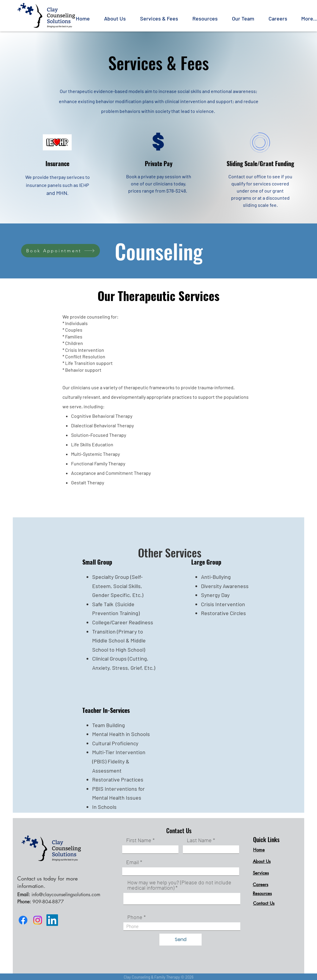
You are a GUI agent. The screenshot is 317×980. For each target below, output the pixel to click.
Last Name (199, 840)
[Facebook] (23, 920)
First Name (139, 840)
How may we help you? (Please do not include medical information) (179, 885)
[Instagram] (38, 920)
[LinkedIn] (52, 920)
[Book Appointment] (61, 251)
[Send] (181, 940)
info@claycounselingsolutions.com (66, 895)
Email (132, 862)
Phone (135, 917)
